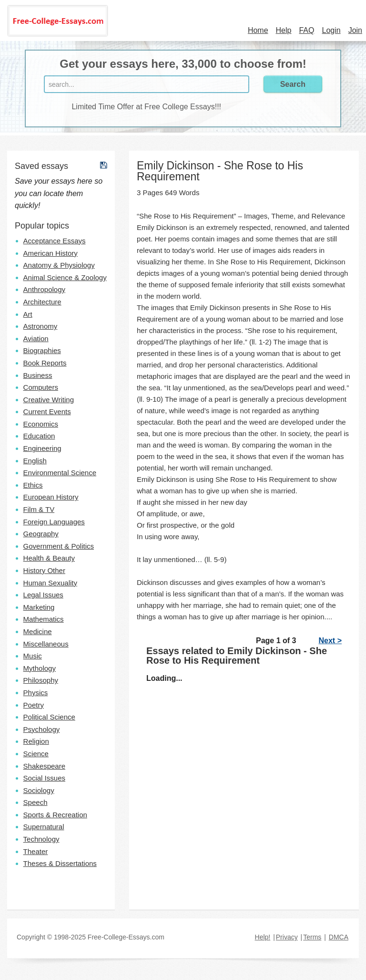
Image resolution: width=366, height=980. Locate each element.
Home (258, 30)
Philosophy (41, 680)
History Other (44, 570)
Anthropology (44, 289)
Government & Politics (59, 546)
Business (38, 375)
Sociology (39, 790)
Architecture (42, 302)
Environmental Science (60, 473)
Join (355, 30)
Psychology (42, 729)
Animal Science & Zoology (65, 277)
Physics (36, 693)
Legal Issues (43, 595)
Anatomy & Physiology (59, 265)
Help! (263, 937)
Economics (41, 424)
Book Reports (45, 363)
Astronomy (41, 326)
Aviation (36, 339)
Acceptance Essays (55, 241)
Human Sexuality (50, 583)
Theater (36, 851)
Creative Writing (49, 400)
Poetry (34, 705)
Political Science (49, 717)
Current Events (47, 412)
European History (51, 497)
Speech (36, 802)
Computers (41, 387)
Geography (41, 534)
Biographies (42, 350)
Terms (312, 937)
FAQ (306, 30)
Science (36, 754)
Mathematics (44, 619)
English (35, 461)
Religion (36, 741)
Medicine (38, 631)
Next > (330, 641)
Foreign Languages (54, 522)
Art (28, 314)
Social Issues (44, 778)
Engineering (42, 448)
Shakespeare (44, 766)
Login (331, 30)
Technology (41, 839)
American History (51, 253)
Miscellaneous (46, 644)
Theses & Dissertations (60, 863)
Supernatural (44, 827)
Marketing (39, 607)
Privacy (287, 937)
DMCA (339, 937)
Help (284, 30)
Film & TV (39, 509)
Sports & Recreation (55, 815)
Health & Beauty (49, 558)
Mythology (40, 668)
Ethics (33, 485)
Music (33, 656)
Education (39, 436)
